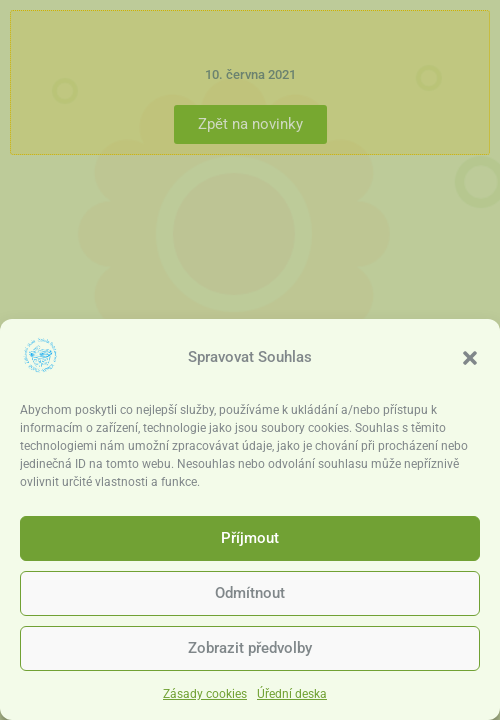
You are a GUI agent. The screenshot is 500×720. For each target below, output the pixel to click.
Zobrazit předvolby (250, 651)
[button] (470, 360)
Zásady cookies (205, 696)
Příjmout (250, 541)
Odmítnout (250, 596)
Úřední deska (292, 696)
